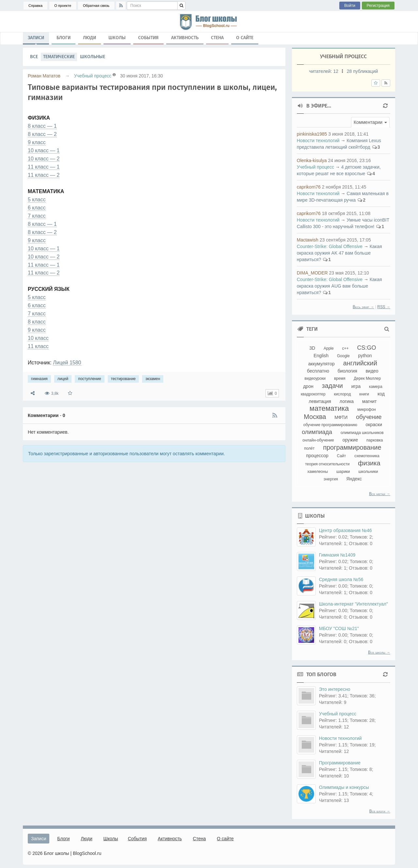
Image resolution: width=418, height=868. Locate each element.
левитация (320, 401)
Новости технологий (318, 141)
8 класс (37, 322)
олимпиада (317, 432)
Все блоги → (380, 811)
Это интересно (335, 689)
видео (372, 371)
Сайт (342, 456)
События (148, 38)
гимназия (39, 379)
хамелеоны (318, 472)
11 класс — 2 (44, 175)
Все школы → (379, 652)
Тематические (59, 57)
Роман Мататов (44, 76)
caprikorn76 (309, 187)
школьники (368, 472)
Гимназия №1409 (337, 555)
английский (360, 363)
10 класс (38, 338)
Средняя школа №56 (341, 579)
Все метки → (380, 494)
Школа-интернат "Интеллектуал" (354, 604)
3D (312, 348)
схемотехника (367, 456)
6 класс (37, 208)
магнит (369, 401)
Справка (35, 6)
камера (376, 387)
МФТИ (341, 417)
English (321, 356)
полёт (309, 448)
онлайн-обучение (318, 440)
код (381, 394)
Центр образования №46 (346, 530)
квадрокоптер (313, 394)
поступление (89, 379)
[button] (370, 122)
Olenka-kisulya (312, 160)
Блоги (64, 38)
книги (364, 394)
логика (347, 401)
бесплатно (318, 371)
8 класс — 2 (42, 134)
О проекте (63, 6)
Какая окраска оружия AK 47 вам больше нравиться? (339, 253)
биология (347, 371)
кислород (343, 394)
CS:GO (367, 348)
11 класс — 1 (44, 167)
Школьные (93, 57)
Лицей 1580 (67, 363)
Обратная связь (96, 6)
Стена (217, 38)
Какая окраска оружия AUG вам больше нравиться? (339, 286)
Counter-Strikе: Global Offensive (330, 246)
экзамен (153, 379)
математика (329, 408)
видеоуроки (315, 378)
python (365, 356)
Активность (185, 38)
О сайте (245, 38)
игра (356, 386)
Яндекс (354, 479)
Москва (315, 417)
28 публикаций (362, 71)
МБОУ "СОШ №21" (339, 628)
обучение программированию (330, 425)
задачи (332, 386)
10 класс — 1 (44, 150)
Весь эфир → (363, 307)
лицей (63, 379)
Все (34, 57)
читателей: (324, 71)
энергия (331, 479)
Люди (89, 38)
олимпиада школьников (362, 433)
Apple (329, 348)
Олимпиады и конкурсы (344, 787)
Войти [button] (350, 6)
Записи (36, 39)
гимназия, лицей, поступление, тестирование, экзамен (209, 22)
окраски (374, 425)
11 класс (38, 346)
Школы (117, 38)
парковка (375, 440)
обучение (369, 417)
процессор (317, 456)
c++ (346, 348)
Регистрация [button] (378, 6)
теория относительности (327, 464)
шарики (343, 472)
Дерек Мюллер (367, 378)
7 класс (37, 216)
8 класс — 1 (42, 126)
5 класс (37, 200)
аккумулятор (322, 364)
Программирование (340, 763)
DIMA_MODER (312, 273)
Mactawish (308, 240)
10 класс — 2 (44, 159)
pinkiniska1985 (312, 134)
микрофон (367, 409)
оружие (350, 440)
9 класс (37, 142)
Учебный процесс (93, 76)
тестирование (123, 379)
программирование (352, 447)
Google (343, 356)
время (340, 378)
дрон (308, 386)
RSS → (384, 307)
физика (369, 463)
